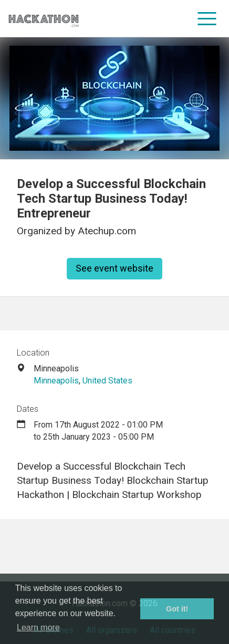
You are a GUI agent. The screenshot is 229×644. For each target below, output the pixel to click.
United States (107, 381)
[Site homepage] (44, 19)
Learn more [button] (38, 627)
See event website (114, 268)
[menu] (207, 18)
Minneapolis (56, 381)
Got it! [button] (177, 609)
